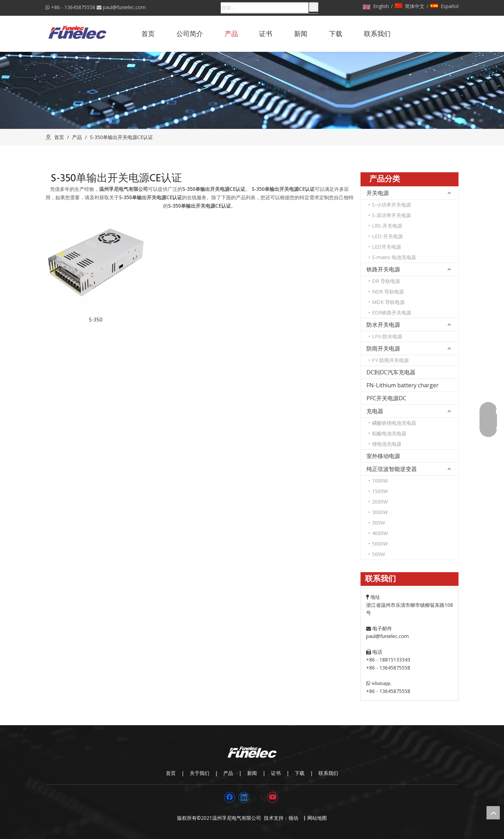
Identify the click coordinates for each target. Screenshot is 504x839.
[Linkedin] (244, 797)
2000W (380, 502)
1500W (380, 491)
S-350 (96, 320)
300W (379, 523)
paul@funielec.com (124, 7)
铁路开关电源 (383, 269)
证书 (276, 773)
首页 (171, 773)
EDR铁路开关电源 (392, 313)
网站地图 (317, 818)
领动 (295, 818)
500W (379, 554)
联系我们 (328, 773)
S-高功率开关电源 (391, 215)
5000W (380, 544)
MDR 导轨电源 (388, 302)
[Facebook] (230, 797)
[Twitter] (258, 797)
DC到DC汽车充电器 (391, 372)
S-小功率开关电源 (391, 205)
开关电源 (378, 193)
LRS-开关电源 (387, 226)
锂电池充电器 (387, 444)
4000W (380, 533)
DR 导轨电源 (386, 281)
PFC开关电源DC (386, 398)
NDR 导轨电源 (388, 292)
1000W (380, 481)
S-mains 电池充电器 (394, 257)
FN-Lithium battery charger (402, 385)
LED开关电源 (387, 247)
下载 (300, 773)
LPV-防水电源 (387, 336)
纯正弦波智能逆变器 (392, 469)
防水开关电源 (383, 325)
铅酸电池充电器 (389, 433)
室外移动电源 (383, 456)
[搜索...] (265, 8)
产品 (228, 773)
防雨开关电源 (383, 348)
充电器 (375, 411)
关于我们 (199, 773)
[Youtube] (273, 797)
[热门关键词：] (314, 7)
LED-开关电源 (387, 236)
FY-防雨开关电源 (390, 360)
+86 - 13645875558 (73, 7)
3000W (380, 512)
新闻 (252, 773)
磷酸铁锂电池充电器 (394, 423)
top (493, 813)
